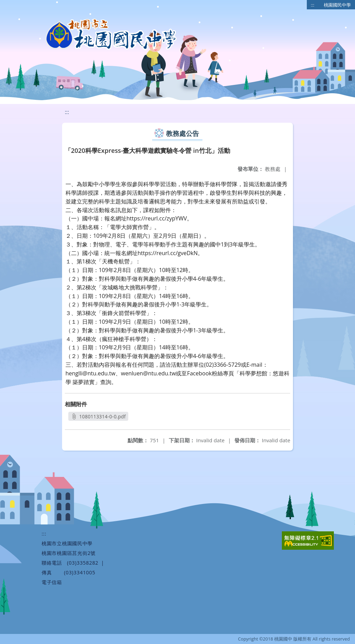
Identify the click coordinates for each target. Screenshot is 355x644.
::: (313, 5)
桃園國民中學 (337, 5)
